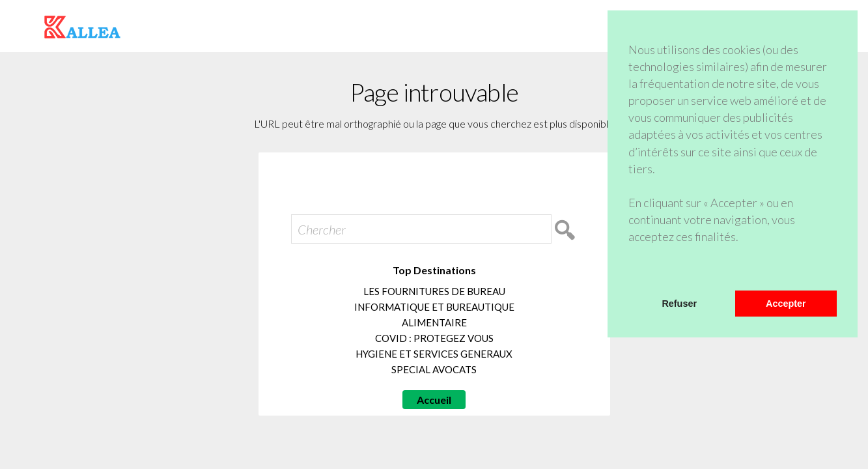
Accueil (434, 400)
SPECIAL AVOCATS (434, 369)
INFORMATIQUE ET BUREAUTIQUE (434, 307)
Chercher (322, 229)
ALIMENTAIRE (434, 322)
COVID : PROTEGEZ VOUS (434, 338)
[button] (630, 274)
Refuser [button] (679, 304)
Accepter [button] (786, 304)
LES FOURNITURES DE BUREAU (434, 291)
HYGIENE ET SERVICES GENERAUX (434, 354)
